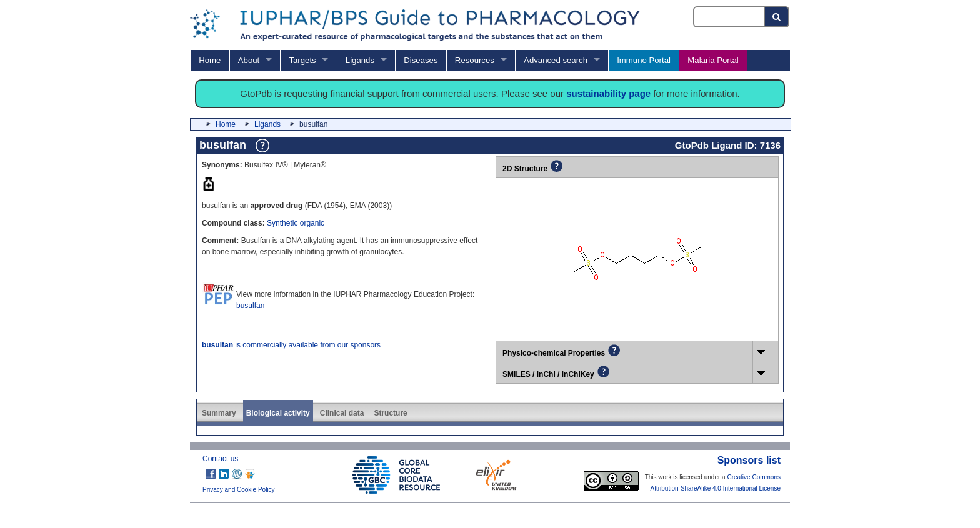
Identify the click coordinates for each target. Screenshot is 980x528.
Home (210, 60)
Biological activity (278, 413)
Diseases (421, 60)
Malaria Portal (713, 60)
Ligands (360, 60)
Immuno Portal (644, 60)
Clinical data (342, 413)
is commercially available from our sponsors (291, 345)
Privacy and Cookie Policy (239, 490)
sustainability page (608, 93)
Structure (390, 413)
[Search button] (777, 17)
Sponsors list (749, 460)
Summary (219, 413)
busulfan (250, 306)
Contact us (220, 459)
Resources (475, 60)
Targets (302, 60)
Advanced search (556, 60)
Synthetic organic (296, 223)
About (249, 60)
